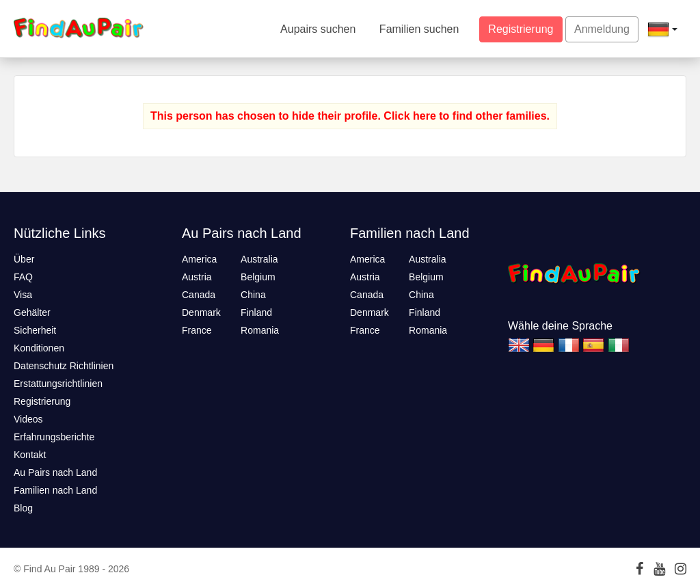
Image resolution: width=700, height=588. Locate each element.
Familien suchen (419, 29)
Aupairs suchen (318, 29)
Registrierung (521, 29)
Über (24, 259)
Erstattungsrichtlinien (58, 384)
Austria (197, 277)
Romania (260, 330)
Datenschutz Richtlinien (64, 366)
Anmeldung (602, 29)
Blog (23, 508)
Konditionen (39, 348)
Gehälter (32, 312)
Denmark (201, 312)
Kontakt (30, 455)
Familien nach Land (55, 490)
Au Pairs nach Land (55, 472)
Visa (23, 295)
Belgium (258, 277)
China (253, 295)
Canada (199, 295)
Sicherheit (35, 330)
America (199, 259)
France (197, 330)
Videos (28, 419)
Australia (259, 259)
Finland (256, 312)
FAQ (23, 277)
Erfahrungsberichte (54, 437)
